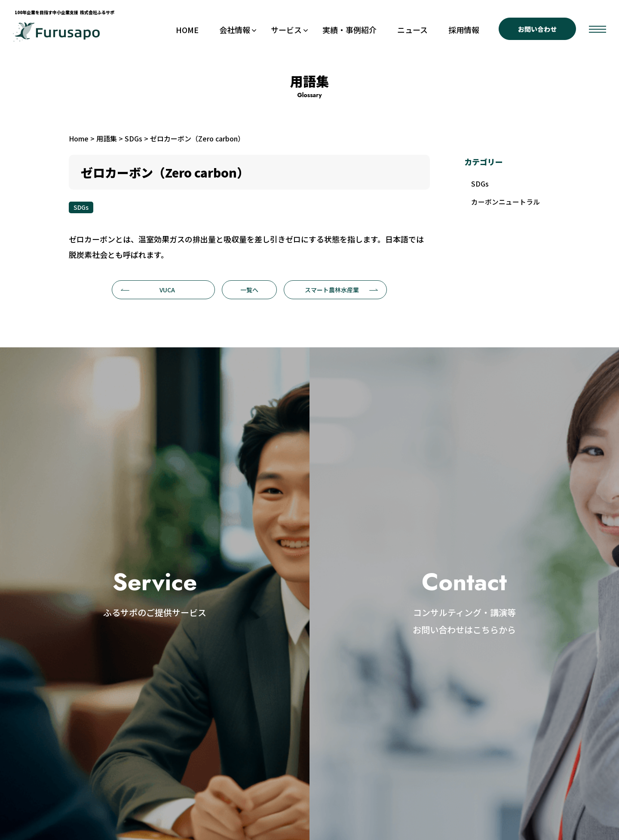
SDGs (81, 207)
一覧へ (249, 290)
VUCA (148, 290)
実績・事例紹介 (349, 30)
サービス (286, 30)
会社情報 (235, 30)
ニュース (412, 30)
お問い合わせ (537, 29)
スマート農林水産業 (342, 290)
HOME (187, 30)
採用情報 (464, 30)
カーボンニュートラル (506, 202)
